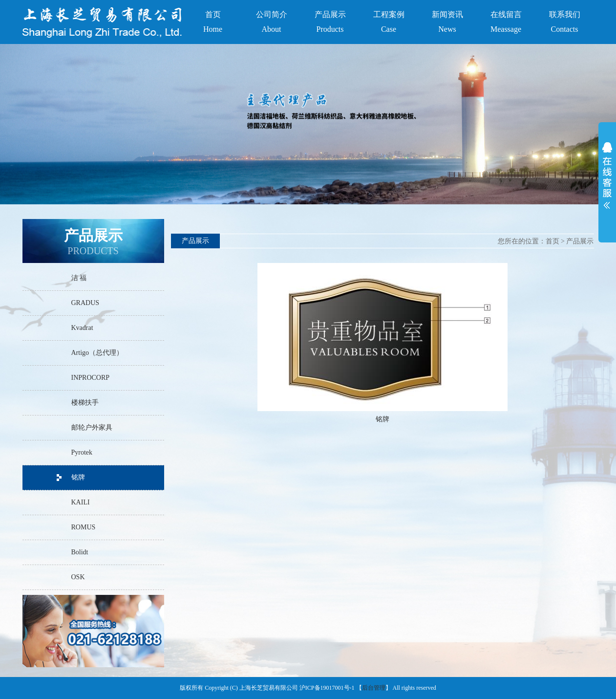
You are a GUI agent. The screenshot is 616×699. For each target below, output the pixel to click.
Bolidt (80, 552)
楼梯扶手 (85, 403)
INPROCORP (91, 378)
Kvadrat (82, 328)
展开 (607, 178)
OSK (78, 577)
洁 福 (79, 278)
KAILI (81, 502)
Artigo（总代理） (97, 353)
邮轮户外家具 (92, 427)
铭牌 (78, 477)
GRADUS (85, 303)
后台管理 (374, 688)
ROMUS (84, 527)
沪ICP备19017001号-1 (327, 688)
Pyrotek (82, 452)
